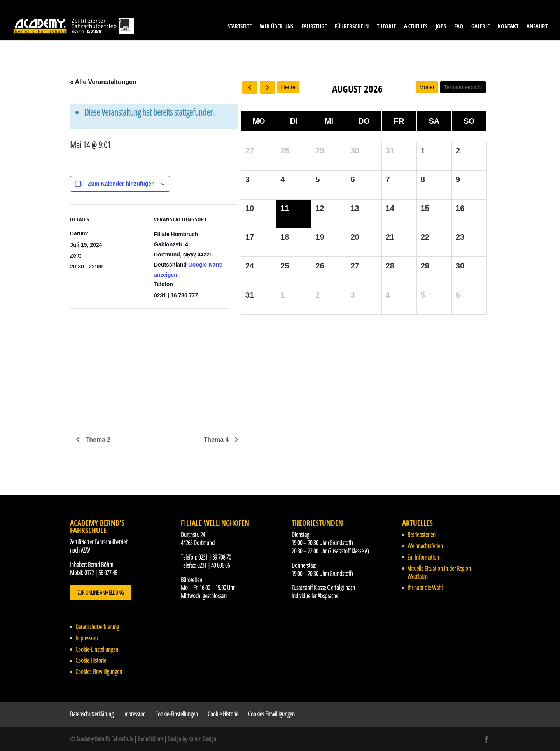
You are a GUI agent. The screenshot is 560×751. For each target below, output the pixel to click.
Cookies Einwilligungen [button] (99, 672)
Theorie (386, 27)
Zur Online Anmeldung (101, 592)
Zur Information (423, 557)
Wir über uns (276, 27)
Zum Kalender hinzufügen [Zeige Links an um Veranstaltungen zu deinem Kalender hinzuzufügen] (121, 184)
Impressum (87, 638)
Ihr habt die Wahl (425, 588)
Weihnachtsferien (425, 546)
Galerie (480, 27)
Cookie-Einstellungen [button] (97, 649)
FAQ (459, 27)
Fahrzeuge (314, 27)
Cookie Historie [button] (91, 660)
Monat (427, 87)
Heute (288, 87)
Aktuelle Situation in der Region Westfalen (439, 573)
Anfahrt (537, 27)
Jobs (441, 27)
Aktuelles (416, 27)
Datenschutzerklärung (97, 627)
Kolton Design (202, 739)
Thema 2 (97, 440)
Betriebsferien (422, 535)
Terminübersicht (463, 87)
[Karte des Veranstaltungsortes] (111, 362)
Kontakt (508, 27)
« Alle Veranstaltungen (103, 82)
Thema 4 (217, 440)
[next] (267, 87)
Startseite (240, 27)
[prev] (250, 87)
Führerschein (352, 27)
